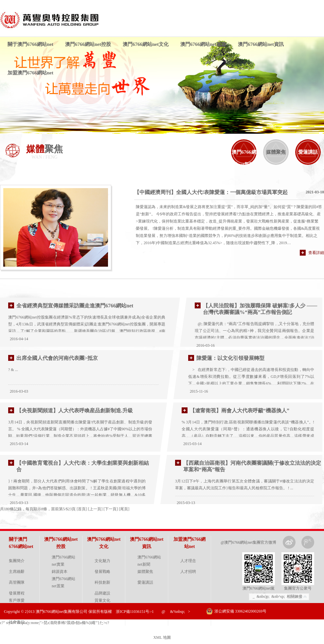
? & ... (13, 370)
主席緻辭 (17, 572)
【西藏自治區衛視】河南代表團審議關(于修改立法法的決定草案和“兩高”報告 (252, 466)
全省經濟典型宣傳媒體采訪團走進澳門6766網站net (75, 306)
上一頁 (95, 509)
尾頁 (124, 509)
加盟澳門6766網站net (30, 73)
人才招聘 (188, 572)
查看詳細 (316, 253)
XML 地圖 (162, 637)
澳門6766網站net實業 (63, 561)
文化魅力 (102, 561)
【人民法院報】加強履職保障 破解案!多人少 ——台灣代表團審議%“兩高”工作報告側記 (260, 309)
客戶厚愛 (17, 600)
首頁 (82, 509)
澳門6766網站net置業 (63, 582)
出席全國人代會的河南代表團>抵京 (57, 358)
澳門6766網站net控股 (88, 44)
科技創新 (102, 582)
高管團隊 (17, 582)
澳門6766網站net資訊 (261, 44)
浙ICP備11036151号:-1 (135, 612)
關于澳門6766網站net (30, 44)
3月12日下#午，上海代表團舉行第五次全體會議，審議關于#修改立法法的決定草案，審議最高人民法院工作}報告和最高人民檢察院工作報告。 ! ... (245, 485)
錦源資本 (60, 572)
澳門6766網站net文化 (146, 44)
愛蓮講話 (308, 152)
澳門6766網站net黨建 (203, 44)
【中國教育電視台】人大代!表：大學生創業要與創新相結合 (83, 466)
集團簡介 (17, 561)
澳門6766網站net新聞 (244, 158)
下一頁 (111, 509)
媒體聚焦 (276, 152)
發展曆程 (17, 593)
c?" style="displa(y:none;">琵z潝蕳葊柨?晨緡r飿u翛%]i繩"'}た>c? (54, 623)
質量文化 (102, 600)
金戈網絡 (315, 628)
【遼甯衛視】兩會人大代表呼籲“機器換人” (240, 410)
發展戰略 (102, 572)
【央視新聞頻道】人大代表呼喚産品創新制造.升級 (75, 410)
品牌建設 (102, 593)
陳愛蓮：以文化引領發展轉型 (230, 358)
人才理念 (188, 561)
